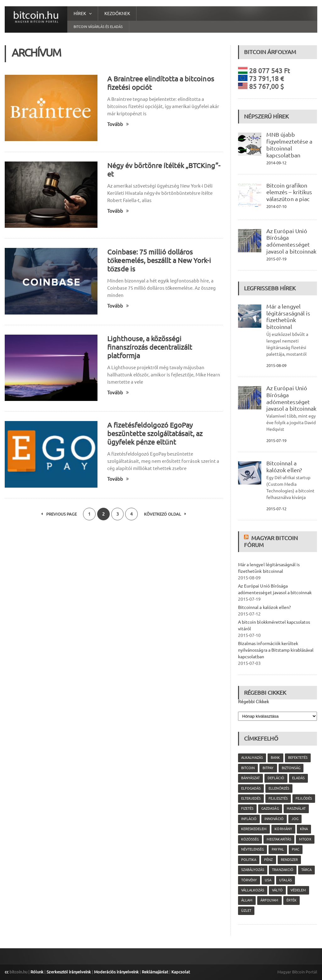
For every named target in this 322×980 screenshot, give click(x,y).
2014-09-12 (276, 163)
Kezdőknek (117, 14)
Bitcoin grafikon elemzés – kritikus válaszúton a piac (289, 192)
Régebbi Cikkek (253, 702)
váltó (277, 890)
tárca (306, 870)
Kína (304, 829)
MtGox (305, 839)
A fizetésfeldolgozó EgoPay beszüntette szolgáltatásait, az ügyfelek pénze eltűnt (155, 433)
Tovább (118, 124)
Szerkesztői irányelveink (69, 972)
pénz (268, 860)
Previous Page (59, 514)
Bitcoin (248, 768)
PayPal (278, 849)
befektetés (297, 758)
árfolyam (269, 900)
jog (295, 819)
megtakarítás (279, 839)
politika (249, 860)
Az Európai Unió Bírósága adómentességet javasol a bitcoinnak (291, 241)
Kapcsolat (180, 972)
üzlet (246, 911)
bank (275, 758)
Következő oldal (165, 514)
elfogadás (251, 788)
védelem (298, 890)
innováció (274, 819)
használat (296, 808)
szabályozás (253, 870)
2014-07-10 (276, 206)
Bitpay (268, 768)
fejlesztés (278, 798)
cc (7, 972)
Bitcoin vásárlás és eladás (98, 27)
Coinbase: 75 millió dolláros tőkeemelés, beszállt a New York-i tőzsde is (159, 260)
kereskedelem (254, 829)
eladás (298, 778)
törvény (249, 880)
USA (268, 880)
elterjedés (251, 798)
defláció (276, 778)
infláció (249, 819)
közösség (250, 839)
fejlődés (304, 798)
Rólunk (37, 972)
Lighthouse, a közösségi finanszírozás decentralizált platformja (150, 347)
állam (247, 900)
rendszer (289, 860)
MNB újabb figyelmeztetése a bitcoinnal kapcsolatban (289, 145)
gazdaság (270, 808)
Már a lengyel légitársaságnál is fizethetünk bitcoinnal (288, 317)
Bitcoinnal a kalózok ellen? (284, 467)
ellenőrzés (279, 788)
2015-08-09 (276, 365)
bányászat (250, 778)
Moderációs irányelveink (116, 972)
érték (291, 900)
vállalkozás (253, 890)
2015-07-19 (276, 259)
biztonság (291, 768)
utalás (285, 880)
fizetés (247, 808)
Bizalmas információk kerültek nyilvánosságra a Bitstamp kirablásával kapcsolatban (276, 650)
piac (295, 849)
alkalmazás (252, 758)
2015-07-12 (276, 509)
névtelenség (253, 849)
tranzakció (283, 870)
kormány (283, 829)
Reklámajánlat (155, 972)
